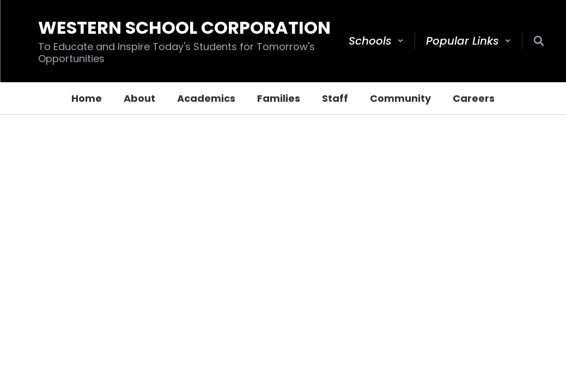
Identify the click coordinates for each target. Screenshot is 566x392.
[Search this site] (539, 41)
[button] (376, 41)
